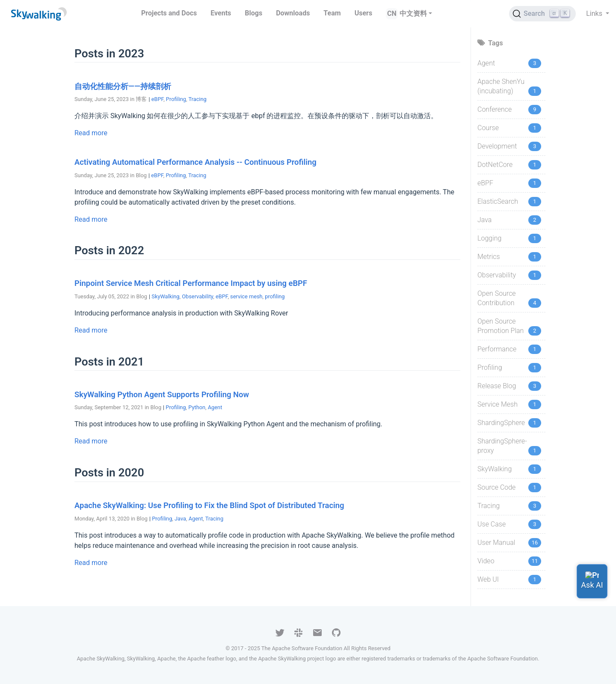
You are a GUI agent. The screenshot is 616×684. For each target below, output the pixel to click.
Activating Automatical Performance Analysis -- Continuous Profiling (195, 162)
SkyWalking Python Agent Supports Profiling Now (162, 394)
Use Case (492, 524)
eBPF (157, 99)
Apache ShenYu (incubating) (501, 86)
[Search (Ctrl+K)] (542, 14)
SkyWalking (165, 296)
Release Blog (497, 386)
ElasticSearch (498, 201)
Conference (495, 109)
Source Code (496, 487)
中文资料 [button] (413, 13)
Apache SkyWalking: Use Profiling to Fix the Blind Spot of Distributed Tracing (209, 505)
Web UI (488, 579)
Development (497, 146)
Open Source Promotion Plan (500, 326)
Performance (497, 349)
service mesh (246, 296)
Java (180, 519)
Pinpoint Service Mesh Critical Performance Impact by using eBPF (191, 283)
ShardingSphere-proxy (502, 446)
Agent (215, 407)
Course (488, 128)
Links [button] (595, 13)
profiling (275, 296)
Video (486, 561)
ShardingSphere (501, 423)
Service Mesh (498, 404)
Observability (197, 296)
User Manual (496, 543)
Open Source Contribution (497, 298)
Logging (489, 238)
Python (197, 407)
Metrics (489, 257)
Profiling (176, 99)
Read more (91, 133)
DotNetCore (495, 165)
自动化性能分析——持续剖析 (123, 86)
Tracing (197, 99)
